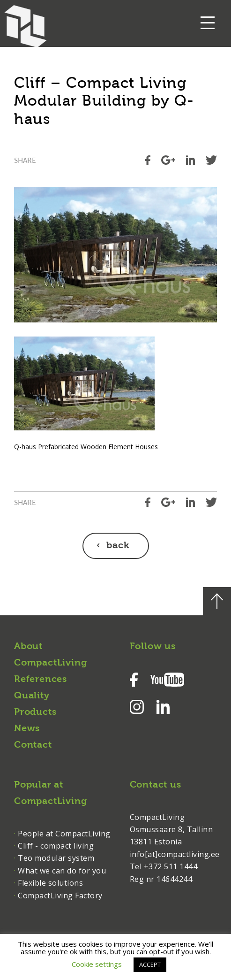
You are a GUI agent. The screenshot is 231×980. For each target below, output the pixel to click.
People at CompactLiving (64, 834)
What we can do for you (62, 871)
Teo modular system (56, 858)
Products (35, 712)
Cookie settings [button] (97, 964)
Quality (32, 696)
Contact (33, 745)
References (41, 680)
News (27, 729)
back (118, 546)
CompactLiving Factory (60, 896)
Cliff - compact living (56, 846)
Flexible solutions (50, 883)
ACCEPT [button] (150, 965)
